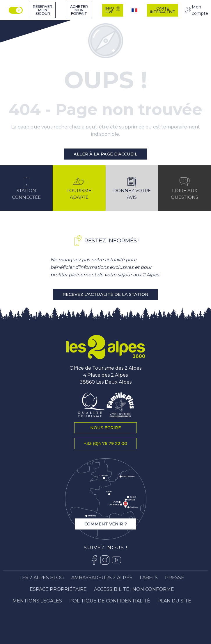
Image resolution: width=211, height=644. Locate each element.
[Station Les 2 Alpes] (20, 24)
